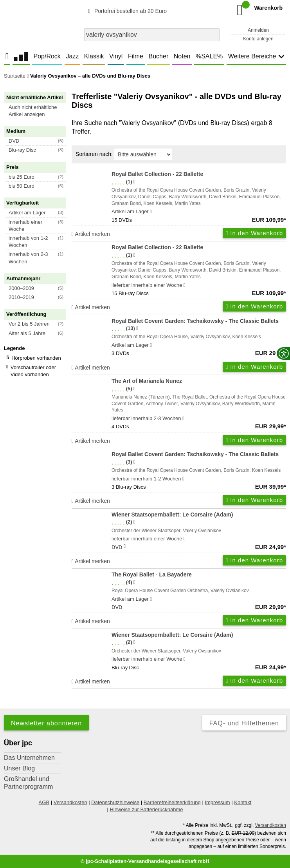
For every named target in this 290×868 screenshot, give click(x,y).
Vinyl (116, 56)
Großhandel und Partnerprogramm (28, 783)
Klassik (94, 56)
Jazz (72, 56)
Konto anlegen (258, 39)
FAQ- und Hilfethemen (244, 723)
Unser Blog (19, 768)
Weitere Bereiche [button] (256, 56)
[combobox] (152, 35)
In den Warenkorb (254, 233)
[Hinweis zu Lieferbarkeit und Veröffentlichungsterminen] (151, 212)
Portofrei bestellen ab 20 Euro (126, 11)
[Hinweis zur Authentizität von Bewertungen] (134, 182)
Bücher (159, 56)
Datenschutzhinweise (115, 802)
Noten (182, 56)
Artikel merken (91, 234)
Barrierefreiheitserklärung (172, 802)
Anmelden (258, 30)
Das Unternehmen (29, 758)
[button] (38, 111)
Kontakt (243, 802)
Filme (136, 56)
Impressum (217, 802)
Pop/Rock (47, 56)
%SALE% (209, 56)
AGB (44, 802)
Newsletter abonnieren (46, 723)
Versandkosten (70, 802)
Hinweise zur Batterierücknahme (146, 809)
